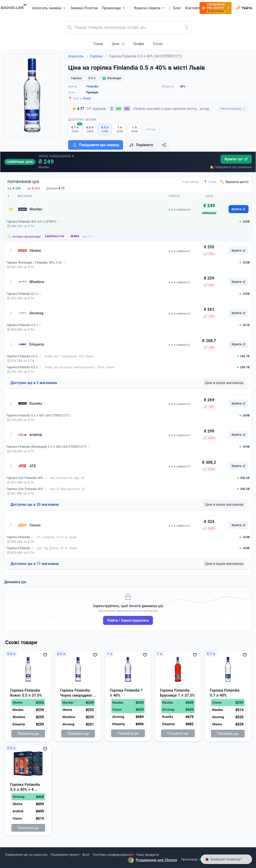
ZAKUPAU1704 (55, 237)
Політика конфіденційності (113, 855)
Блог (86, 855)
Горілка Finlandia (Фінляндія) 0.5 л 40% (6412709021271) (47, 447)
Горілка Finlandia (18, 537)
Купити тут (236, 159)
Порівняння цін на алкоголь (26, 855)
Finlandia (92, 86)
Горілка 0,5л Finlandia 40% (25, 478)
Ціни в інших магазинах (224, 383)
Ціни (118, 44)
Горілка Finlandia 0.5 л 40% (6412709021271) (38, 416)
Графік (139, 44)
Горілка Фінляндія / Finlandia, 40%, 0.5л (34, 263)
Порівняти (141, 145)
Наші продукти (148, 855)
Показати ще (28, 734)
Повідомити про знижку (96, 145)
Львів (87, 98)
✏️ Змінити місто (234, 182)
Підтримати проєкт (65, 855)
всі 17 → (89, 237)
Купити (239, 209)
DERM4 (75, 237)
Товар (98, 44)
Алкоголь (78, 56)
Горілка (98, 56)
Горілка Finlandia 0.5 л (22, 325)
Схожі (158, 44)
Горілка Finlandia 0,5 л (22, 294)
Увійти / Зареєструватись (128, 620)
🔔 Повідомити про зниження (231, 167)
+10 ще (151, 129)
